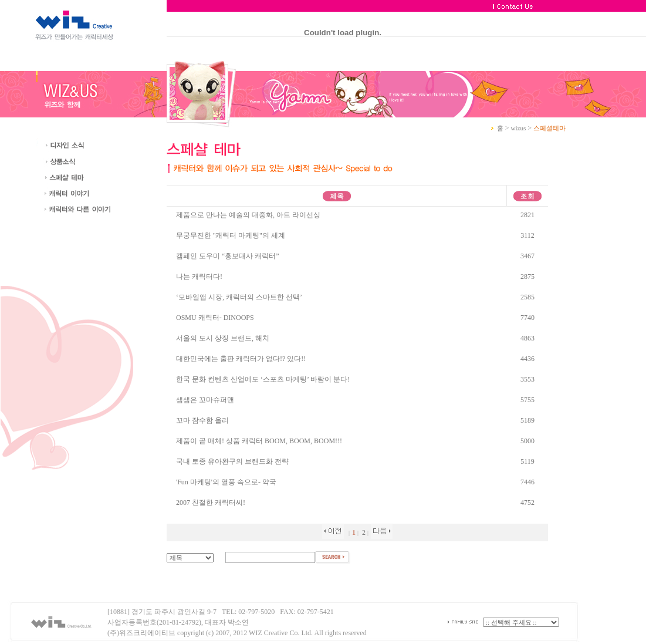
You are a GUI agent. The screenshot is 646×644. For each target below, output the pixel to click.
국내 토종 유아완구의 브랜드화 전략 (232, 461)
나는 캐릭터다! (199, 277)
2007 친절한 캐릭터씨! (211, 503)
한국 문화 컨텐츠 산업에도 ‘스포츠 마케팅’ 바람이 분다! (263, 379)
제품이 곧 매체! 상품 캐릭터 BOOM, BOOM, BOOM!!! (259, 441)
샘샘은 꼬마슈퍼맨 (205, 400)
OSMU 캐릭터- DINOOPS (215, 318)
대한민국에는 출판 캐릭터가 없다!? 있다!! (241, 359)
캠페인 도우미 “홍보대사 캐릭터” (228, 256)
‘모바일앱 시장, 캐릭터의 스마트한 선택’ (239, 297)
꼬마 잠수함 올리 (202, 420)
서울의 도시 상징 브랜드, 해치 (223, 338)
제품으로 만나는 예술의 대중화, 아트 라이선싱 (248, 215)
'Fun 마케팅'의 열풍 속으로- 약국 (226, 482)
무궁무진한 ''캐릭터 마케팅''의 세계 (231, 235)
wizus (519, 128)
